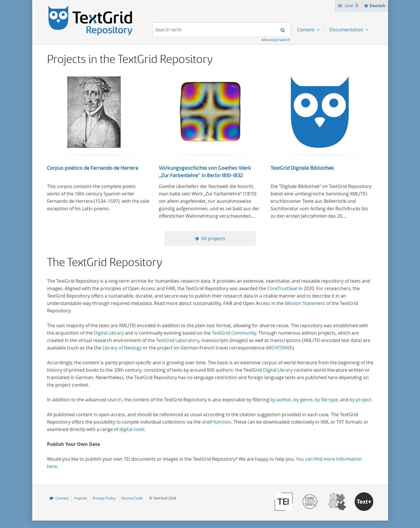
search (114, 400)
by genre (303, 400)
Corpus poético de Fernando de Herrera (93, 168)
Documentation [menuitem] (347, 30)
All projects (213, 238)
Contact (62, 498)
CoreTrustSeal (282, 288)
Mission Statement (305, 303)
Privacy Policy (104, 498)
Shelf (351, 6)
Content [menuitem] (306, 30)
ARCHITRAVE (279, 348)
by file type (326, 400)
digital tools (132, 429)
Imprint (81, 498)
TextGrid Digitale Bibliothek (302, 168)
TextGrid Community (234, 333)
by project (360, 400)
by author (281, 400)
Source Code (132, 498)
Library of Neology (122, 348)
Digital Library (109, 333)
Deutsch (378, 7)
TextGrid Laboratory (177, 340)
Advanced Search (276, 40)
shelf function (217, 422)
